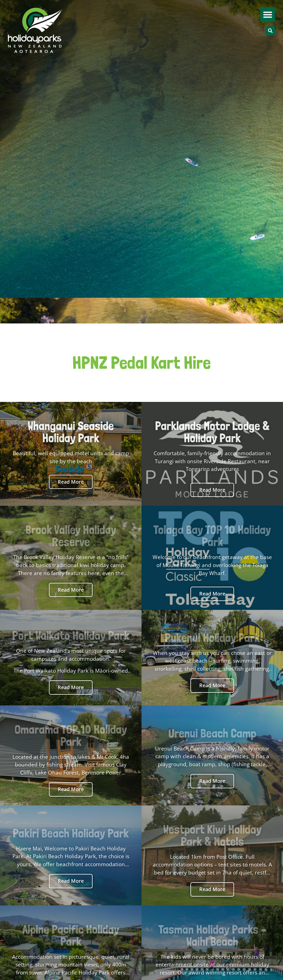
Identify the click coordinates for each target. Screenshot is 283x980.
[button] (268, 15)
